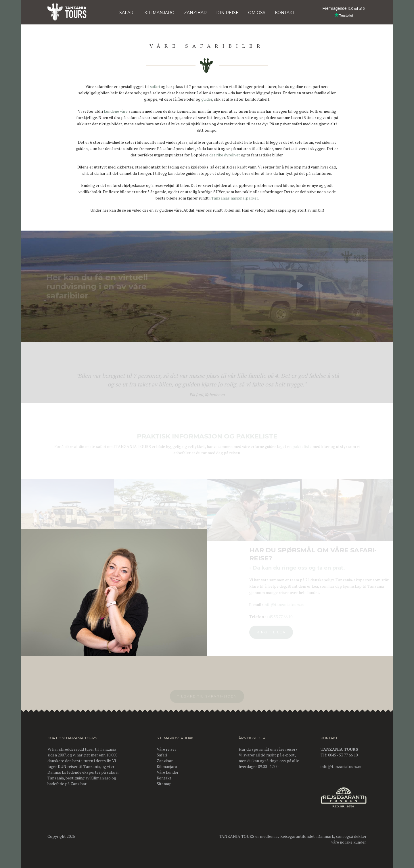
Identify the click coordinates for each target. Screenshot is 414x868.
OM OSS (257, 13)
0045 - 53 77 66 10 (343, 755)
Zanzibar (195, 13)
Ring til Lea (273, 632)
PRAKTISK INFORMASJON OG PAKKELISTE (207, 437)
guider (207, 99)
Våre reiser (166, 749)
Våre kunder (168, 772)
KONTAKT (285, 13)
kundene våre (116, 111)
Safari (127, 13)
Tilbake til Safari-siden (207, 697)
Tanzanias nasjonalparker (235, 198)
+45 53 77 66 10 (281, 617)
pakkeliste (302, 448)
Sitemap (164, 784)
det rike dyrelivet (225, 155)
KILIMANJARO (159, 13)
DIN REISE (227, 13)
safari (155, 86)
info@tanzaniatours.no (287, 604)
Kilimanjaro (100, 778)
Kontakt (164, 778)
